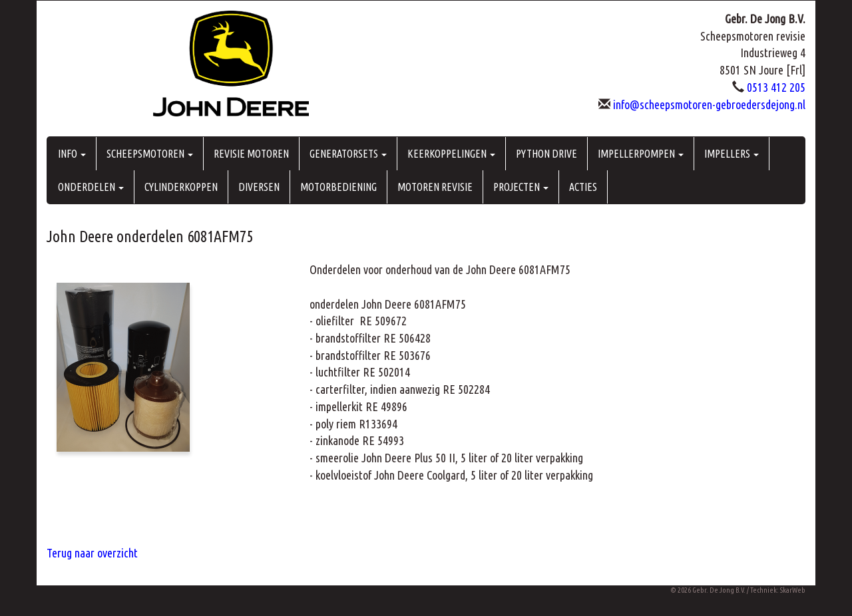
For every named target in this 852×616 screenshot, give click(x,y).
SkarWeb (793, 590)
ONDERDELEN (91, 187)
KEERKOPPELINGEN (451, 154)
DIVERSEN (259, 187)
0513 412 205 (776, 87)
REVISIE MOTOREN (251, 154)
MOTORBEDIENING (338, 187)
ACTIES (583, 187)
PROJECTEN (521, 187)
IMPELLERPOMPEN (641, 154)
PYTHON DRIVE (546, 154)
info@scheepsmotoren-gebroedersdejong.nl (709, 104)
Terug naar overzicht (92, 553)
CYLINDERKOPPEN (181, 187)
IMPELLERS (732, 154)
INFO (72, 154)
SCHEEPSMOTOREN (150, 154)
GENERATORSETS (348, 154)
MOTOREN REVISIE (435, 187)
